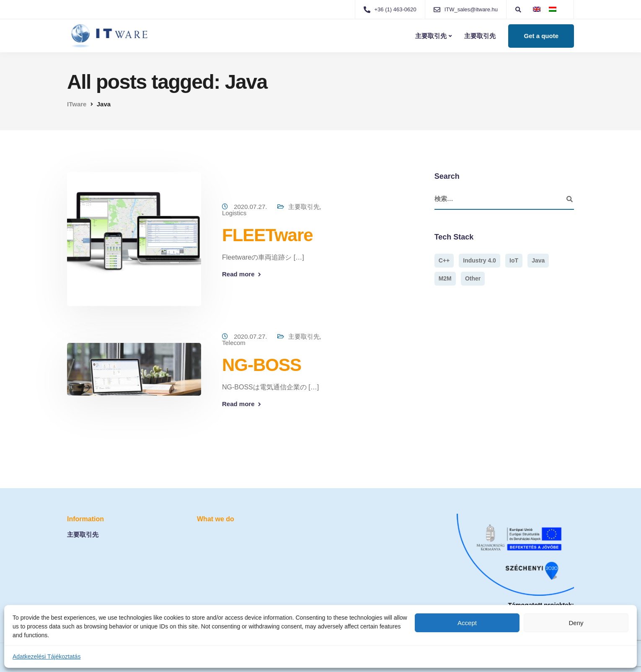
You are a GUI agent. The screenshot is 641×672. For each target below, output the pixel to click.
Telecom (234, 343)
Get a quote (541, 36)
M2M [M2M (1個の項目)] (445, 278)
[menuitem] (537, 9)
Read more (238, 274)
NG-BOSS (262, 365)
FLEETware (268, 235)
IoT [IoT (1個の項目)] (514, 260)
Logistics (234, 213)
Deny (576, 623)
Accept (467, 623)
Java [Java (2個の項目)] (538, 260)
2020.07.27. (251, 207)
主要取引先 (431, 36)
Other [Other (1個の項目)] (473, 278)
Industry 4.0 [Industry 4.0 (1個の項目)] (479, 260)
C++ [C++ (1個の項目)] (444, 260)
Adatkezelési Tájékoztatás (47, 657)
